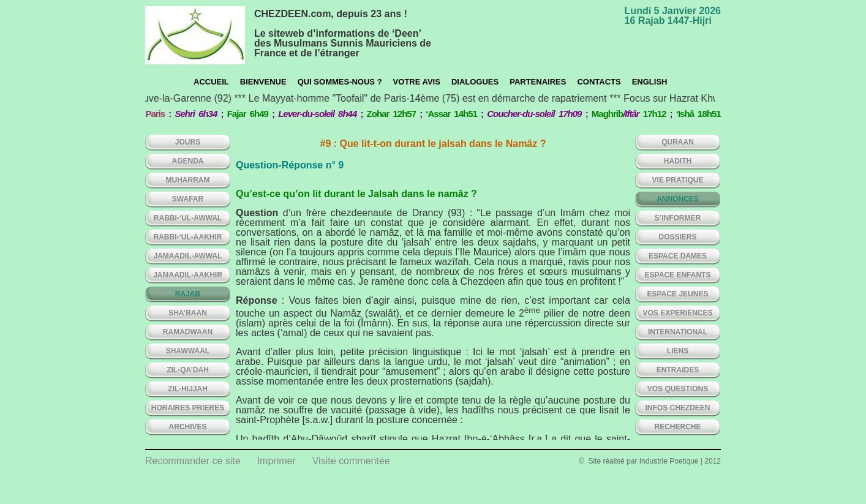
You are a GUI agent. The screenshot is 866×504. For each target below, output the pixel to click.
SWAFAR (188, 199)
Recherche (677, 427)
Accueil (211, 82)
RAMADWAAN (188, 332)
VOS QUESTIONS (678, 389)
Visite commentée (351, 461)
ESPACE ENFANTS (678, 275)
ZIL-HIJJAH (188, 389)
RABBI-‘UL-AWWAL (188, 218)
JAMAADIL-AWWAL (188, 256)
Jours (188, 142)
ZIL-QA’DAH (188, 370)
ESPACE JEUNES (678, 294)
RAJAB (188, 294)
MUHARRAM (188, 180)
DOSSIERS (677, 237)
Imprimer (277, 461)
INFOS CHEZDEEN (677, 408)
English (650, 82)
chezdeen (195, 35)
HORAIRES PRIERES (188, 408)
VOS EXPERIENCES (677, 313)
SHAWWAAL (188, 351)
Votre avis (417, 82)
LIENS (678, 351)
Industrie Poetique (669, 461)
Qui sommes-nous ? (340, 82)
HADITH (678, 161)
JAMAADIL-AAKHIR (188, 275)
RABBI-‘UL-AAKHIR (188, 237)
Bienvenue (263, 82)
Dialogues (475, 82)
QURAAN (678, 142)
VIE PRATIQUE (678, 180)
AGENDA (187, 161)
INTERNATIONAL (678, 332)
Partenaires (538, 82)
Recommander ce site (193, 461)
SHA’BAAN (188, 313)
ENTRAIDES (678, 370)
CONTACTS (599, 82)
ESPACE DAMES (678, 256)
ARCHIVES (187, 427)
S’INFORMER (678, 218)
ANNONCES (678, 199)
